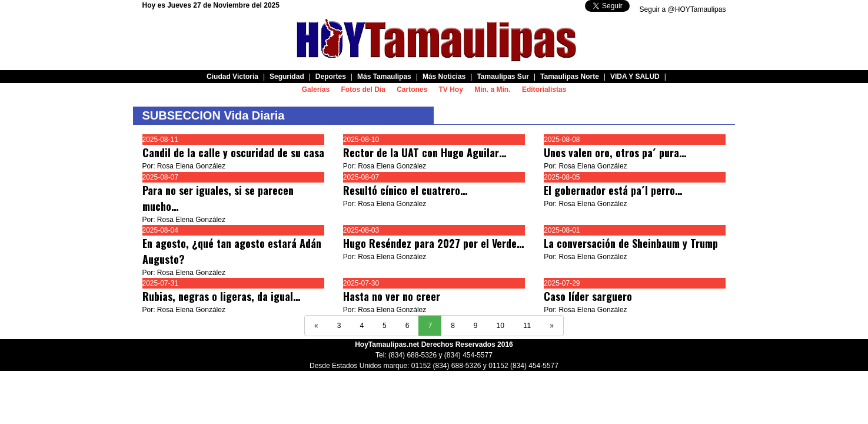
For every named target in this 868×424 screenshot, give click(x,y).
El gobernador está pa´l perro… (613, 190)
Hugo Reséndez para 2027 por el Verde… (433, 243)
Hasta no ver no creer (392, 296)
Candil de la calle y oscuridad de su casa (233, 153)
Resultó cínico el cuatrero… (405, 190)
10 (500, 326)
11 (527, 326)
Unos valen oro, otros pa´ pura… (615, 153)
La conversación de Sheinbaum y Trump (631, 243)
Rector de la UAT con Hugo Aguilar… (425, 153)
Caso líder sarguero (589, 296)
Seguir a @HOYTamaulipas (683, 9)
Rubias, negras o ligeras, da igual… (221, 296)
